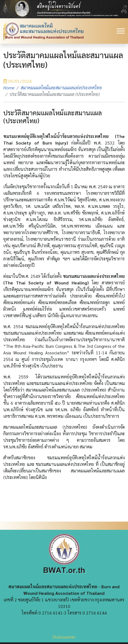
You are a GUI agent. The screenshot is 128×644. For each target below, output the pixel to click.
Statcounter (64, 637)
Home (9, 88)
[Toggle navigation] (121, 31)
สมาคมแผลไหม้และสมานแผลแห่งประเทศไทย (61, 88)
